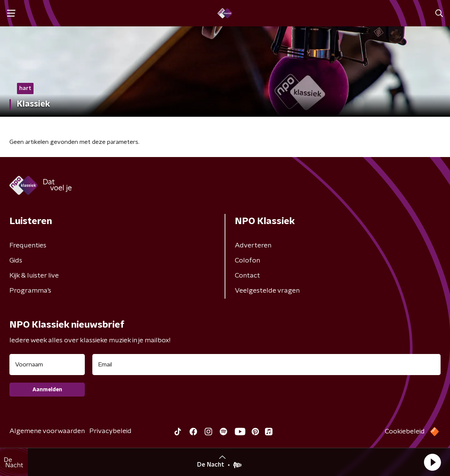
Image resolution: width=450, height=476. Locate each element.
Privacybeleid (110, 431)
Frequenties (28, 246)
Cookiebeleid (405, 432)
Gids (16, 261)
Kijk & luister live (34, 276)
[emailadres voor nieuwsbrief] (266, 365)
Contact (247, 276)
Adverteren (253, 246)
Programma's (30, 291)
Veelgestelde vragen (267, 291)
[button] (432, 462)
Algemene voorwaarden (47, 431)
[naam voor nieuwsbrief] (47, 365)
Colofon (247, 261)
